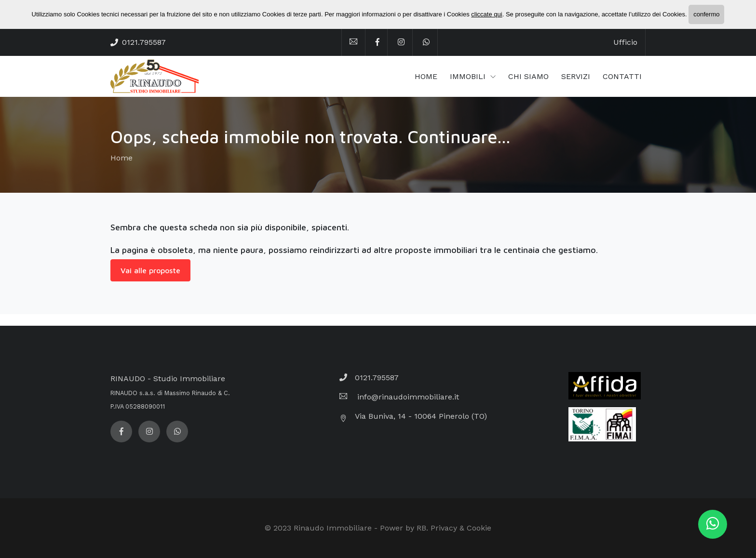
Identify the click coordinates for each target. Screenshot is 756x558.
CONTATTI (622, 76)
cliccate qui (486, 14)
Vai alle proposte (150, 270)
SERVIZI (576, 76)
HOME (426, 76)
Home (121, 158)
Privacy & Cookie (461, 528)
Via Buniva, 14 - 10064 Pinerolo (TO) (421, 416)
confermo (706, 14)
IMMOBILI (469, 76)
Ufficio (625, 42)
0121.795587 (144, 42)
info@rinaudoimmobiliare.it (407, 397)
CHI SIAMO (528, 76)
